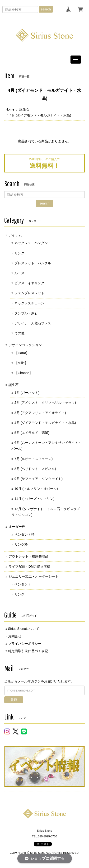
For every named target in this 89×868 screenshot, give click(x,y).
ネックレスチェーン (29, 303)
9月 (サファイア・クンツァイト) (39, 479)
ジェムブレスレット (29, 293)
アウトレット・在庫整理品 (28, 556)
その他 (19, 333)
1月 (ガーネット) (27, 393)
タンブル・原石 (26, 313)
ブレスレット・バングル (33, 263)
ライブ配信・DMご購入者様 (29, 566)
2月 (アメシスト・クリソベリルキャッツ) (45, 403)
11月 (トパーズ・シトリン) (35, 499)
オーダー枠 (17, 527)
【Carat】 (22, 353)
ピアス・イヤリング (29, 283)
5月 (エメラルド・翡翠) (32, 433)
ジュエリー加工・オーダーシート (33, 576)
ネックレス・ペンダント (33, 243)
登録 (14, 700)
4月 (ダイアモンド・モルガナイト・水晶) (45, 423)
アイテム (15, 235)
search (46, 9)
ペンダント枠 (24, 534)
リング (19, 253)
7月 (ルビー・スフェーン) (34, 459)
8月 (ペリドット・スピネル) (35, 469)
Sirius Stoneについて (24, 629)
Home (10, 109)
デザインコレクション (25, 345)
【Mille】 (21, 363)
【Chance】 (23, 373)
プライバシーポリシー (25, 644)
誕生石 (24, 109)
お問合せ (15, 636)
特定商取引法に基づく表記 (28, 651)
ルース (19, 273)
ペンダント (23, 584)
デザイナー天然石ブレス (33, 323)
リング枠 (21, 544)
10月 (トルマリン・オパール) (36, 489)
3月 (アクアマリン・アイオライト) (40, 413)
